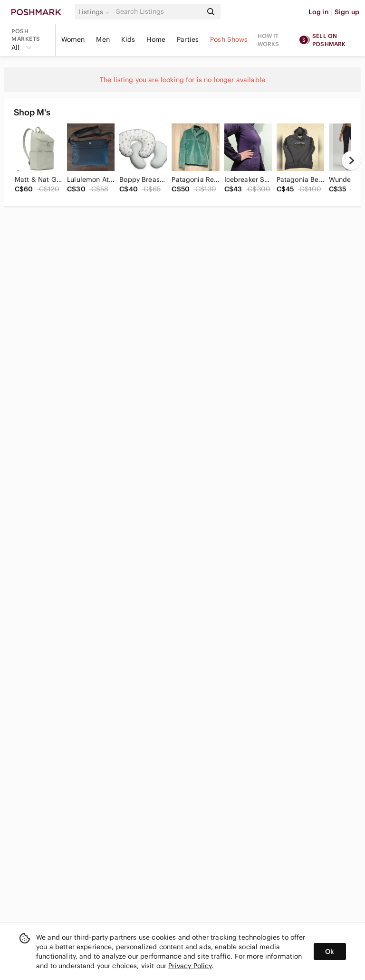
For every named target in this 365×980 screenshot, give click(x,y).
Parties (188, 39)
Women (73, 39)
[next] (351, 160)
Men (103, 39)
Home (156, 39)
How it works (269, 40)
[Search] (158, 12)
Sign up (347, 12)
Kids (128, 39)
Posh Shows (229, 39)
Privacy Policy (190, 966)
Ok (330, 952)
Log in (319, 12)
